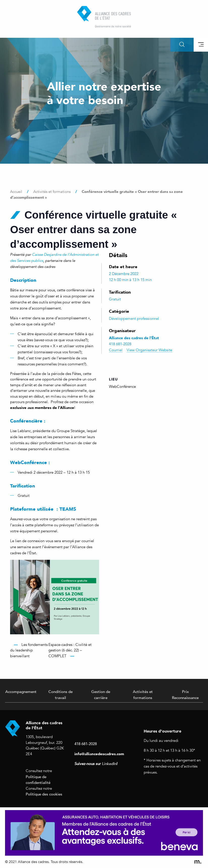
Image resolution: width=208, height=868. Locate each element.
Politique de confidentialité (38, 780)
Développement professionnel (134, 319)
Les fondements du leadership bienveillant (29, 650)
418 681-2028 (86, 744)
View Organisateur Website (149, 350)
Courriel (116, 350)
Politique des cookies (44, 794)
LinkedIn (109, 764)
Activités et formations (143, 695)
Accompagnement (21, 691)
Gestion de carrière (101, 695)
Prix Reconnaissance (185, 695)
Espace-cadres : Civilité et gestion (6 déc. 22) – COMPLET (70, 650)
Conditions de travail (61, 695)
